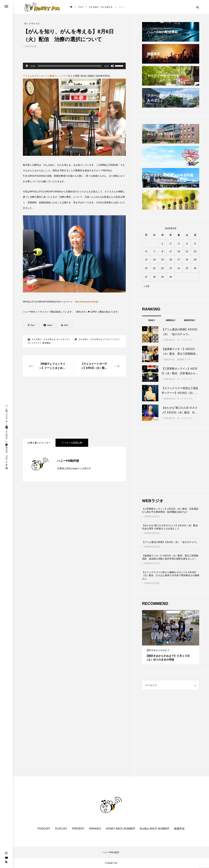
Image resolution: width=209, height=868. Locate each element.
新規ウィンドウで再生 (61, 76)
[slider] (70, 66)
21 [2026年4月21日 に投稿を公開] (154, 268)
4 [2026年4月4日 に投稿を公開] (187, 244)
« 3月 (147, 286)
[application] (74, 66)
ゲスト (117, 339)
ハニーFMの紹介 (111, 852)
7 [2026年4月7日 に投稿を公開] (154, 251)
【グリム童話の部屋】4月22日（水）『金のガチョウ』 (170, 542)
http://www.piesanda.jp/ (87, 302)
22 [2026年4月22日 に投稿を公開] (162, 268)
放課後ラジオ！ (185, 359)
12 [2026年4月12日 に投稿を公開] (195, 251)
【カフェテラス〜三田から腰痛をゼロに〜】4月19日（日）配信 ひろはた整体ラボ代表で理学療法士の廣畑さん (171, 575)
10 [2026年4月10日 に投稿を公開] (179, 251)
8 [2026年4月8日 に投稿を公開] (162, 251)
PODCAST (44, 829)
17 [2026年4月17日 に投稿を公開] (179, 260)
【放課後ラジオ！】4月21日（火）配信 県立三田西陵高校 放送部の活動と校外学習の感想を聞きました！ (170, 557)
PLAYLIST (61, 829)
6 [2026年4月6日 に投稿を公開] (146, 251)
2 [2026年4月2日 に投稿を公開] (171, 244)
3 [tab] (174, 642)
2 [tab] (171, 642)
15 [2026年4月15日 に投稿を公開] (162, 260)
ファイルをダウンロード (35, 76)
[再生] (27, 66)
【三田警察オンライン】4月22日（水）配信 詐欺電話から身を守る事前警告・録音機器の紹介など (170, 510)
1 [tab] (168, 642)
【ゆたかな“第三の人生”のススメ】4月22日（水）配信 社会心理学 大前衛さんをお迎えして (171, 527)
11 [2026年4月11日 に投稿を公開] (187, 251)
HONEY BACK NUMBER (121, 829)
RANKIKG (95, 829)
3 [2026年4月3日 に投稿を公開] (179, 244)
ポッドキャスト (63, 339)
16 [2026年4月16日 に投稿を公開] (171, 260)
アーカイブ (108, 339)
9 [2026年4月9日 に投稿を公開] (171, 251)
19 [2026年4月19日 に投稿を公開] (195, 260)
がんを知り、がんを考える (44, 339)
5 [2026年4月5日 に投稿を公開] (195, 244)
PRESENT (78, 829)
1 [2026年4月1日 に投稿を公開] (162, 244)
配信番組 (47, 343)
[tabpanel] (171, 637)
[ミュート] (112, 66)
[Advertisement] (74, 408)
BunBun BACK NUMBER (155, 829)
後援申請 (179, 829)
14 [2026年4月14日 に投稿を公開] (154, 260)
